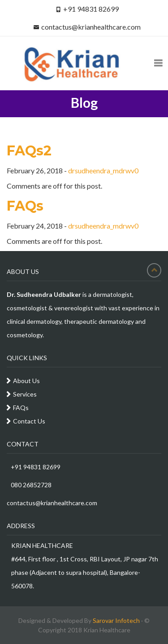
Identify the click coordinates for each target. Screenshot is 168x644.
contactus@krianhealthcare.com (91, 27)
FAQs (25, 206)
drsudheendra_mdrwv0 (103, 170)
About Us (26, 381)
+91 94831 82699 (34, 467)
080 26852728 (29, 485)
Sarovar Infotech (116, 620)
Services (25, 394)
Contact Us (29, 421)
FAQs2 (29, 151)
